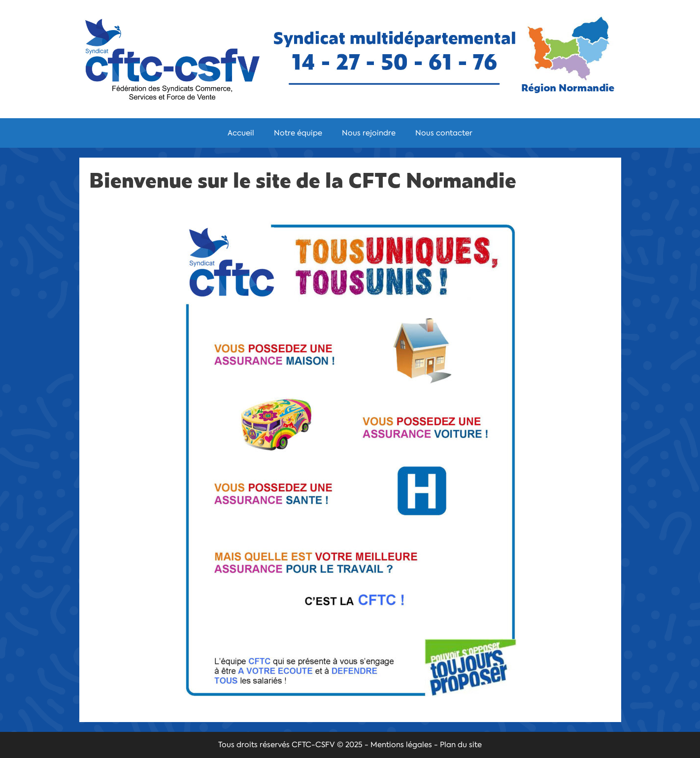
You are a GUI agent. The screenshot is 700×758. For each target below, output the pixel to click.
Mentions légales (401, 745)
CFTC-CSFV (313, 745)
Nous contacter (444, 133)
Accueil (241, 133)
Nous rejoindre (369, 133)
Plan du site (461, 745)
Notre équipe (298, 133)
